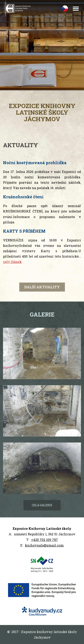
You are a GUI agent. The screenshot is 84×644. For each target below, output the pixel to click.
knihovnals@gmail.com (44, 545)
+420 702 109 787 (45, 540)
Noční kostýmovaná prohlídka (35, 163)
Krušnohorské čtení (23, 197)
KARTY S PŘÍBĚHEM (24, 231)
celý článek (12, 262)
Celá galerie (42, 505)
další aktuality (42, 287)
